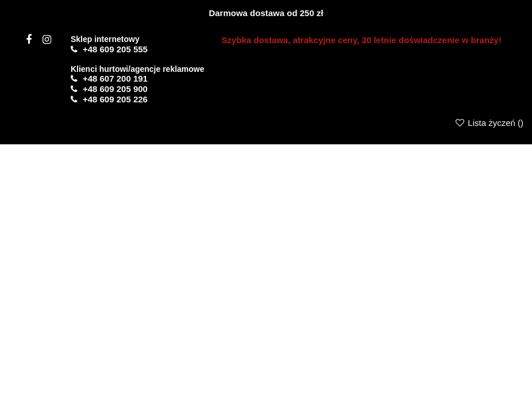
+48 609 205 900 (115, 89)
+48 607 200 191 (115, 78)
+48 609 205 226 (115, 99)
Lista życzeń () (489, 123)
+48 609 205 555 (115, 49)
